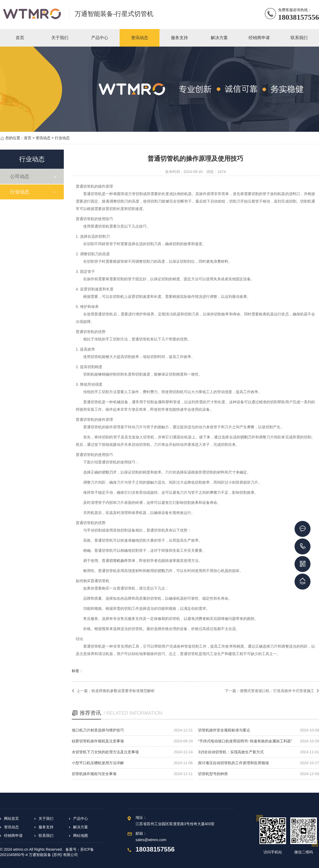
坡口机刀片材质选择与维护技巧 (98, 730)
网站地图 (81, 836)
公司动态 (20, 176)
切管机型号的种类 (213, 774)
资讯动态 (43, 138)
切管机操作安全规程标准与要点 (224, 730)
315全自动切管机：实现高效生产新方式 (231, 752)
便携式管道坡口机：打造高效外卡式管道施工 (277, 691)
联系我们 (46, 836)
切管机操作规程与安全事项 (94, 774)
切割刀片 (248, 437)
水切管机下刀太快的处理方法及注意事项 (105, 752)
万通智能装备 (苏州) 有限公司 (53, 855)
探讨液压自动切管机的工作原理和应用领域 (233, 763)
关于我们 (46, 818)
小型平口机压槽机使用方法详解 (98, 763)
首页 (28, 138)
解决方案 (81, 827)
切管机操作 (119, 561)
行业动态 (62, 138)
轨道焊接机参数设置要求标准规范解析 (123, 691)
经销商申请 (13, 836)
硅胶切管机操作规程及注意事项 (98, 741)
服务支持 (46, 827)
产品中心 (81, 818)
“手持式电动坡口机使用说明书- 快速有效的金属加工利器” (245, 741)
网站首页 (11, 818)
